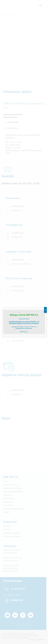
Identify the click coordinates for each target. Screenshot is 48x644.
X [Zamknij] (45, 310)
